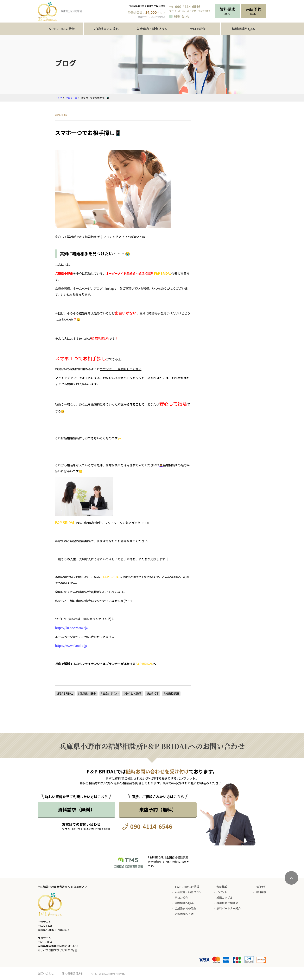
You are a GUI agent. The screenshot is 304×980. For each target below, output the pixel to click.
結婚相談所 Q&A (243, 29)
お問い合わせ (181, 16)
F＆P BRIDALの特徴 (61, 29)
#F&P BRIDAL (65, 693)
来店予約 (261, 887)
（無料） (228, 11)
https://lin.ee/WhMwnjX (71, 628)
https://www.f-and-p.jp (71, 646)
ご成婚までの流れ (106, 29)
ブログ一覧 (72, 98)
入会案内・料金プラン (152, 29)
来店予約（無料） (158, 809)
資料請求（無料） (76, 809)
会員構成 (222, 887)
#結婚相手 (153, 693)
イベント (222, 892)
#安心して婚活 (133, 693)
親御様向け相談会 (227, 903)
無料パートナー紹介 (229, 908)
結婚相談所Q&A (184, 903)
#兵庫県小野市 (87, 693)
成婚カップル (225, 897)
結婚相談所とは (184, 914)
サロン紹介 (198, 29)
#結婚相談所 (171, 693)
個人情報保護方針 (73, 973)
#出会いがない (110, 693)
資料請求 (261, 892)
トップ (59, 98)
